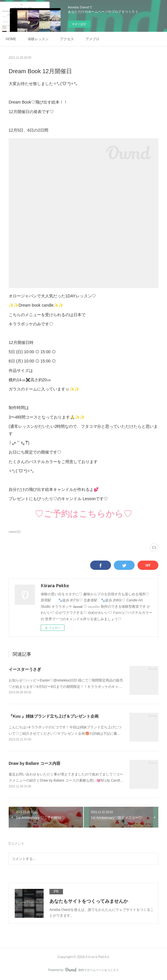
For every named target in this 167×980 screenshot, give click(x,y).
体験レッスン (38, 39)
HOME (11, 39)
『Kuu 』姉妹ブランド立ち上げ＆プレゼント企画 (54, 716)
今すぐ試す (79, 24)
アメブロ (92, 39)
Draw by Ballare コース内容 (35, 763)
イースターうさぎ (25, 669)
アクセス (67, 39)
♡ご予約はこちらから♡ (84, 514)
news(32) (15, 532)
